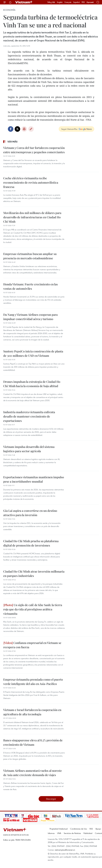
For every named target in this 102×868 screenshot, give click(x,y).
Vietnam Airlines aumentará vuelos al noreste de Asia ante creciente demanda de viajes (33, 773)
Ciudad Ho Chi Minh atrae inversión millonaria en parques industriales (34, 574)
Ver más (13, 142)
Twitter (17, 129)
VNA (59, 833)
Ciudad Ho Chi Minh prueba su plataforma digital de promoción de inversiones (31, 543)
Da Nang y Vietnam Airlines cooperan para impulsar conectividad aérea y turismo (30, 317)
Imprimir (24, 129)
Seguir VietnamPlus (69, 129)
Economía (9, 10)
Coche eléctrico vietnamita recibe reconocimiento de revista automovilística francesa (31, 182)
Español (76, 2)
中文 (83, 2)
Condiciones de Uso (79, 829)
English (60, 2)
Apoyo (98, 829)
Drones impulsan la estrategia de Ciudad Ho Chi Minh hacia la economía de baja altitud (32, 384)
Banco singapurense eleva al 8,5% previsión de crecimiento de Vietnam (33, 742)
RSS (91, 829)
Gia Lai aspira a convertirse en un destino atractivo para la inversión (30, 513)
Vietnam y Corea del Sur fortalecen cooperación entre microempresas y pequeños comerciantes (34, 150)
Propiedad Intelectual (59, 829)
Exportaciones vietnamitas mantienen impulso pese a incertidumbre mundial (34, 479)
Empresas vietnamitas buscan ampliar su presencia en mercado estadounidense (30, 256)
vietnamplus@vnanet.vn (65, 850)
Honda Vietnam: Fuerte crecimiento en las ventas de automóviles (31, 286)
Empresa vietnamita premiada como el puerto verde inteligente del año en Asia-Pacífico (33, 682)
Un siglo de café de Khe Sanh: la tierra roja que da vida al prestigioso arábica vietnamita (33, 609)
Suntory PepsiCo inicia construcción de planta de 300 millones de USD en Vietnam (33, 353)
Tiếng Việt (51, 2)
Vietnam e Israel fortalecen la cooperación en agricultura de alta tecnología (32, 712)
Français (68, 2)
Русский (90, 2)
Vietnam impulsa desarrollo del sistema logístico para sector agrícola (29, 449)
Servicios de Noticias (72, 833)
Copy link (31, 129)
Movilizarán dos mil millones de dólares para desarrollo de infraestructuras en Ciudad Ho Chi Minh (32, 217)
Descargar (51, 799)
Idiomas (51, 833)
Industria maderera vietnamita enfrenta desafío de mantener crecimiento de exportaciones (29, 416)
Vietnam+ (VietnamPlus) (24, 2)
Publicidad (88, 833)
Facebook (11, 129)
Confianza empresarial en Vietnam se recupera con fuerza (32, 645)
